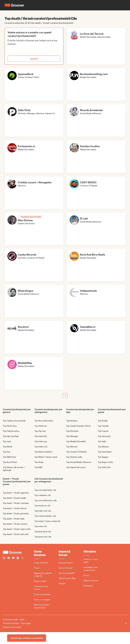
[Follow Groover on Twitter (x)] (22, 558)
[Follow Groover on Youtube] (13, 558)
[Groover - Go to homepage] (18, 552)
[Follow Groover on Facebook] (9, 558)
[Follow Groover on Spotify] (18, 558)
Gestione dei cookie (12, 627)
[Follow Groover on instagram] (4, 558)
